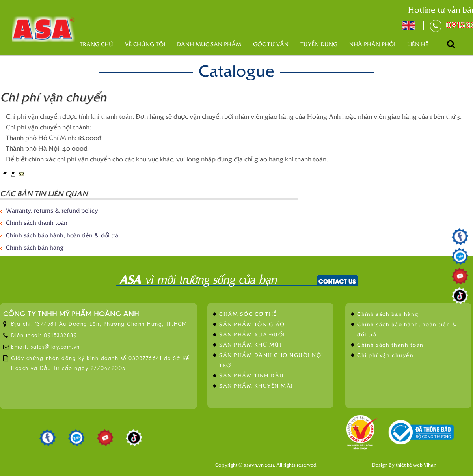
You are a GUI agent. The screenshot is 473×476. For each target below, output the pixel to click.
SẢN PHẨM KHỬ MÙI (250, 344)
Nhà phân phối (372, 44)
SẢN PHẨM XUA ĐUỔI (252, 334)
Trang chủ (96, 44)
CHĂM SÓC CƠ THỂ (248, 314)
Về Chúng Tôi (145, 44)
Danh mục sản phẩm (209, 44)
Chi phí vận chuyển (385, 355)
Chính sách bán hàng (35, 247)
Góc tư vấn (271, 44)
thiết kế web (409, 465)
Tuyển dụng (319, 44)
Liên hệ (418, 44)
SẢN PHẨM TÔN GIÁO (252, 324)
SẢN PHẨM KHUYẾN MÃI (256, 385)
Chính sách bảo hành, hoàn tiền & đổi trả (62, 235)
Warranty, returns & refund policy (52, 210)
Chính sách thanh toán (37, 222)
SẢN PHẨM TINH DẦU (252, 375)
